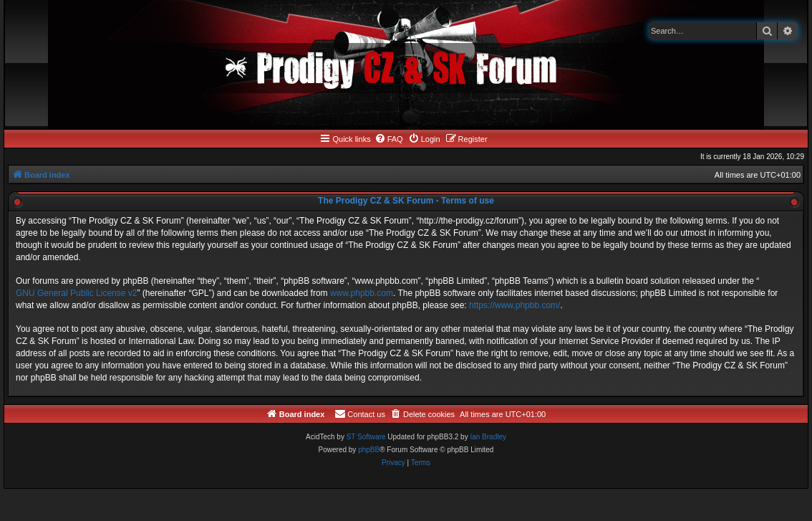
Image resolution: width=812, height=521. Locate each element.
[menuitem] (389, 139)
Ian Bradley (488, 437)
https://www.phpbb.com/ (514, 305)
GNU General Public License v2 (76, 293)
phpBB (369, 450)
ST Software (366, 437)
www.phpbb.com (362, 293)
